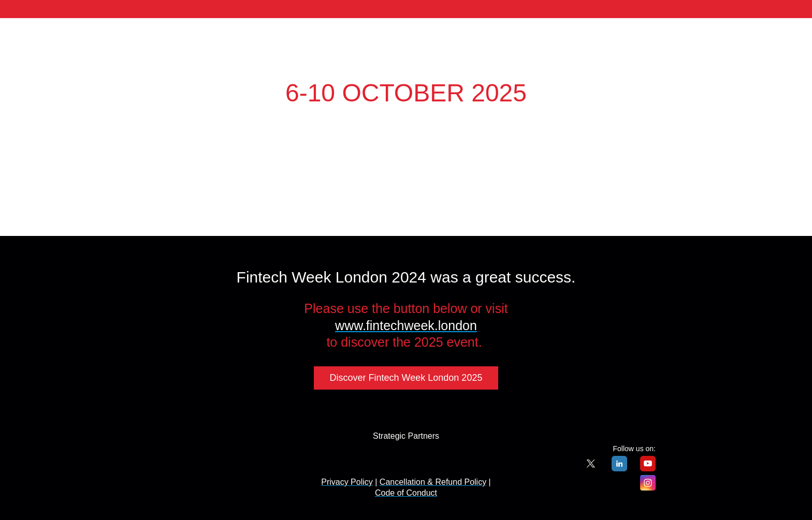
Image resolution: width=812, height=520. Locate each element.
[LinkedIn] (619, 469)
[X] (591, 469)
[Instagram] (648, 488)
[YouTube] (648, 469)
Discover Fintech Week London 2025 (406, 378)
